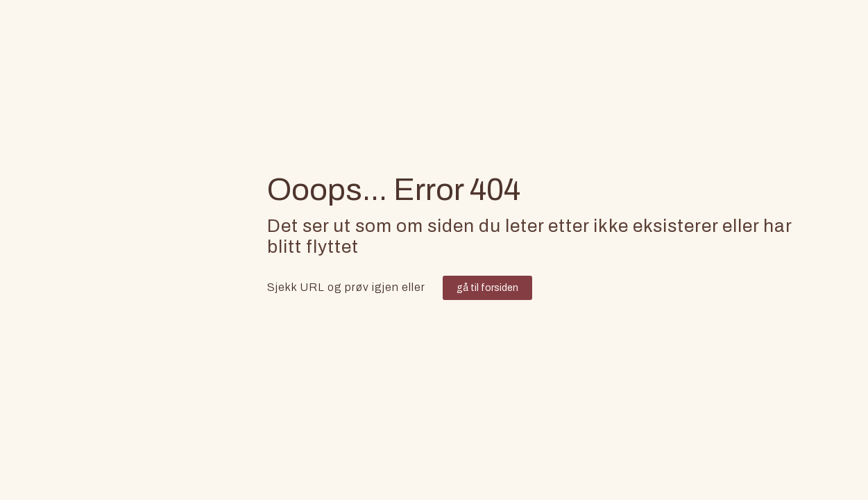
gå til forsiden (487, 288)
